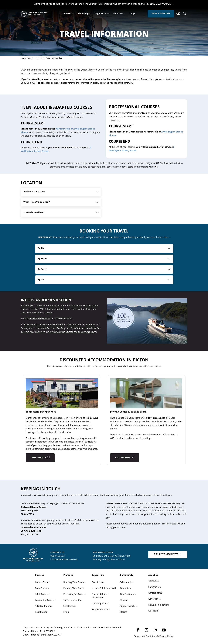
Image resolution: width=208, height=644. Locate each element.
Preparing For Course (74, 595)
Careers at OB (155, 593)
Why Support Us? (101, 610)
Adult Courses (42, 595)
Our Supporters (100, 604)
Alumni (124, 601)
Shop (132, 14)
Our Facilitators (128, 595)
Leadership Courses (45, 601)
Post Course (41, 613)
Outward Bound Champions (100, 596)
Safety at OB (155, 588)
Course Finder (42, 583)
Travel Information (73, 601)
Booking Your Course (74, 583)
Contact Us (154, 582)
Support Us (100, 14)
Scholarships (70, 607)
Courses (67, 14)
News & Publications (159, 605)
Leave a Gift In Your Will (104, 589)
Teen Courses (42, 589)
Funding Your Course (74, 589)
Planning (83, 14)
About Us (118, 14)
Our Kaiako (126, 589)
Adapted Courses (44, 607)
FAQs (66, 613)
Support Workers (129, 607)
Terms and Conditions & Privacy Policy (154, 637)
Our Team (153, 611)
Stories (124, 613)
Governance (154, 599)
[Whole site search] (185, 14)
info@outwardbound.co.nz (64, 560)
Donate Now (98, 583)
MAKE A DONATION (161, 14)
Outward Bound (27, 58)
